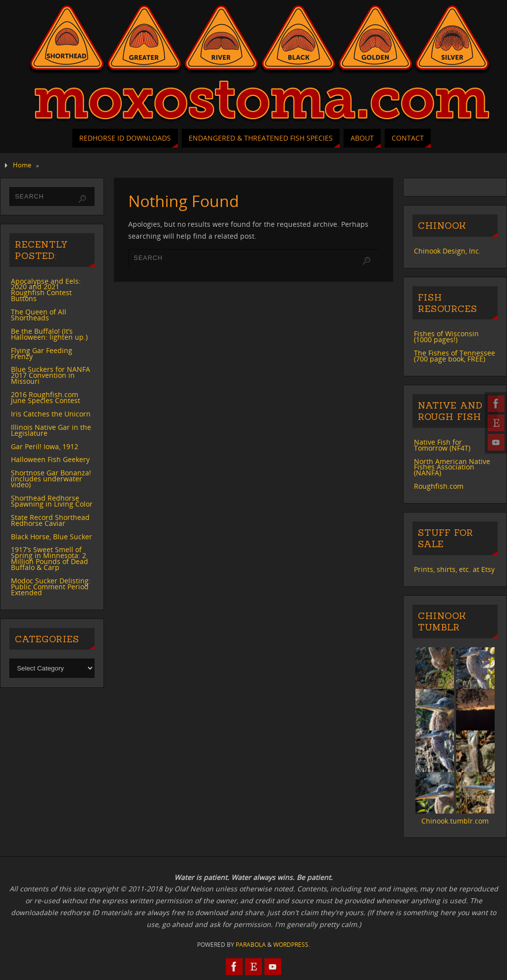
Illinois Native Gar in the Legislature (51, 430)
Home (22, 165)
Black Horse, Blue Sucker (51, 537)
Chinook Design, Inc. (447, 251)
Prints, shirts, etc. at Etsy (454, 569)
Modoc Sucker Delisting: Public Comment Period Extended (51, 587)
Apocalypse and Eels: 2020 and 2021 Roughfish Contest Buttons (46, 290)
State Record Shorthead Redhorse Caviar (50, 520)
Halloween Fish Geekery (50, 459)
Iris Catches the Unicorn (51, 414)
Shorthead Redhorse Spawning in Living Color (52, 501)
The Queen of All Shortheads (39, 315)
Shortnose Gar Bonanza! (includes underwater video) (51, 479)
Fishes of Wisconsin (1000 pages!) (446, 336)
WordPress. (292, 945)
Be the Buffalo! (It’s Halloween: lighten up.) (49, 334)
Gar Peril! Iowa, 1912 (45, 446)
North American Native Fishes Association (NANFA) (452, 467)
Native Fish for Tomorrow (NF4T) (442, 445)
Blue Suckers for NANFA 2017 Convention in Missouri (51, 375)
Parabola (251, 945)
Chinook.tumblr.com (455, 821)
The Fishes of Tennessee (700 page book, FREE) (455, 356)
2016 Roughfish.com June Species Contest (46, 397)
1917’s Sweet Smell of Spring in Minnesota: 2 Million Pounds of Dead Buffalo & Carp (50, 558)
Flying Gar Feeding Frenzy (42, 353)
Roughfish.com (439, 486)
